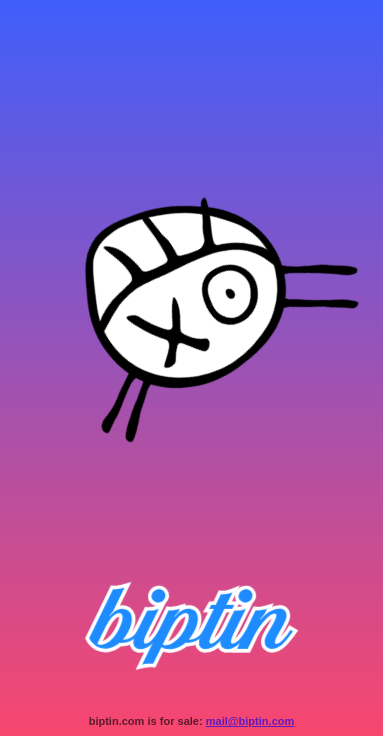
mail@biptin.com (250, 721)
